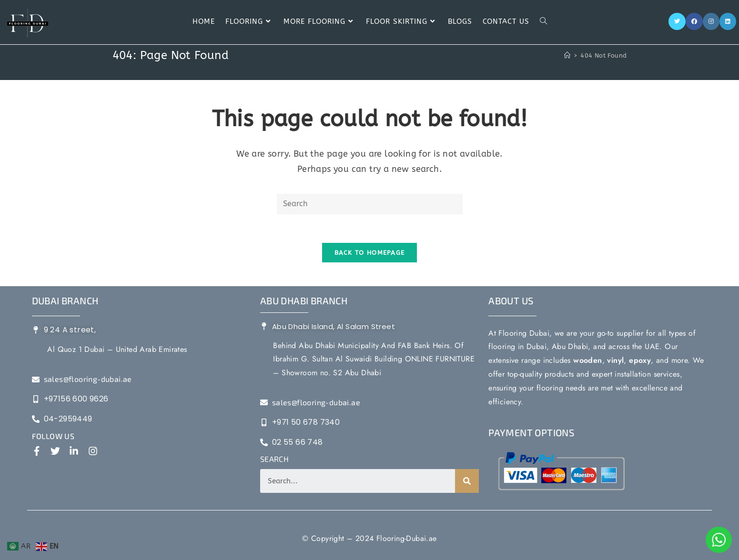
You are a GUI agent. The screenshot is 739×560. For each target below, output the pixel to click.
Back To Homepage (370, 253)
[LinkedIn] (728, 21)
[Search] (467, 481)
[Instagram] (711, 21)
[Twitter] (677, 21)
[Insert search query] (370, 204)
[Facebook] (694, 21)
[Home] (567, 55)
